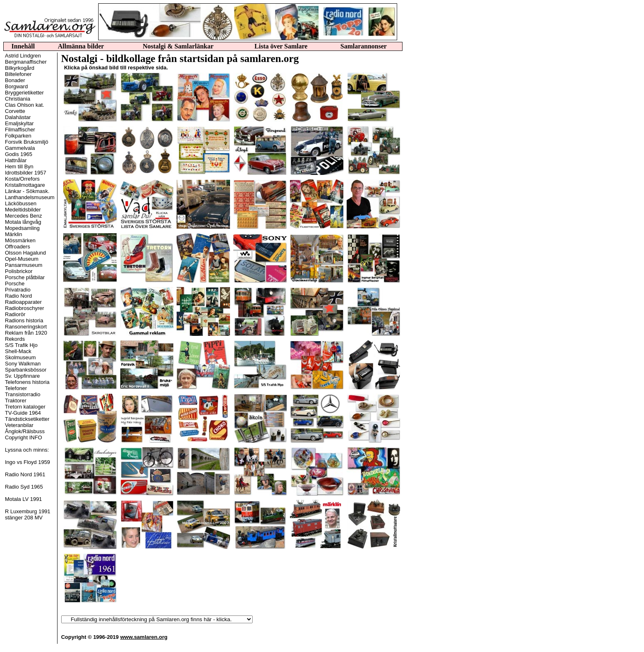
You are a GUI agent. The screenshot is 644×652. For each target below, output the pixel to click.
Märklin (14, 234)
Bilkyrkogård (20, 68)
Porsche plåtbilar (25, 277)
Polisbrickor (19, 271)
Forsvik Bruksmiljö (26, 142)
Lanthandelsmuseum (30, 197)
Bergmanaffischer (26, 62)
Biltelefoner (18, 74)
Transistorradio (23, 394)
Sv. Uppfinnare (22, 376)
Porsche (15, 284)
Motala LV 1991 (23, 499)
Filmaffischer (20, 130)
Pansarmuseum (24, 265)
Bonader (15, 80)
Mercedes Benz (23, 216)
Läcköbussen (21, 203)
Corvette (15, 111)
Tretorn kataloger (25, 407)
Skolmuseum (20, 357)
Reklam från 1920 (26, 333)
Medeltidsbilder (23, 210)
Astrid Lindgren (23, 56)
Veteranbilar (19, 425)
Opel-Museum (22, 259)
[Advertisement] (437, 183)
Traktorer (16, 401)
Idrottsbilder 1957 (25, 173)
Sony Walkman (23, 364)
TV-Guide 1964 (23, 413)
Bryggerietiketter (24, 93)
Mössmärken (20, 240)
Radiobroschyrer (24, 308)
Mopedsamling (22, 228)
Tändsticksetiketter (27, 419)
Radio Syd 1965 (24, 487)
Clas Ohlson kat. (24, 105)
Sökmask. (38, 191)
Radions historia (24, 320)
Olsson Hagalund (25, 253)
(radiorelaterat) (157, 619)
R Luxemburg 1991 (28, 511)
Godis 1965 (19, 154)
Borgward (16, 86)
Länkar (13, 191)
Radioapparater (23, 302)
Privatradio (18, 290)
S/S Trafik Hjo (21, 345)
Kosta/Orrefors (22, 179)
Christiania (17, 99)
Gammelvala (20, 148)
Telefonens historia (27, 382)
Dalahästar (18, 117)
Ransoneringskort (26, 327)
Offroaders (17, 247)
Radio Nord (18, 296)
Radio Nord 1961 (25, 474)
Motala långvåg (23, 222)
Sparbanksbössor (26, 370)
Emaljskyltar (19, 123)
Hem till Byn (19, 166)
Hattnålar (16, 160)
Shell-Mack (18, 351)
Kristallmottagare (25, 185)
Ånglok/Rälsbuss (25, 431)
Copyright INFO (23, 437)
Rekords (15, 339)
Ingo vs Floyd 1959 (28, 462)
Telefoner (16, 388)
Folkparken (18, 136)
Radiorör (15, 314)
